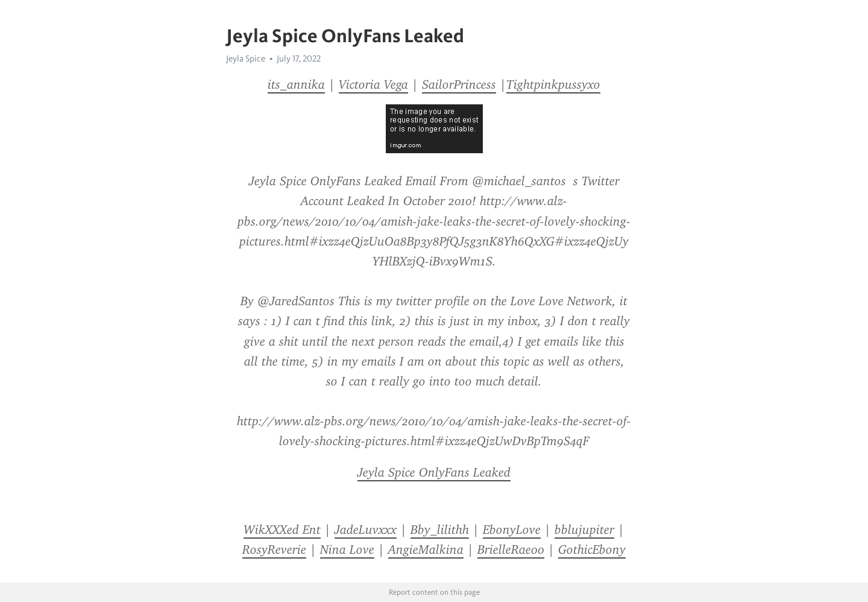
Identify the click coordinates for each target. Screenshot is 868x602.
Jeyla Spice (246, 59)
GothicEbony (592, 550)
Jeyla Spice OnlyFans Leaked (434, 472)
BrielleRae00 (511, 550)
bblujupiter (584, 530)
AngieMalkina (426, 550)
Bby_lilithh (440, 530)
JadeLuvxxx (366, 530)
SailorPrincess (459, 84)
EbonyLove (512, 530)
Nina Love (347, 550)
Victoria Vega (373, 84)
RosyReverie (274, 550)
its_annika (296, 84)
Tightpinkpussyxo (553, 84)
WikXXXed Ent (282, 530)
